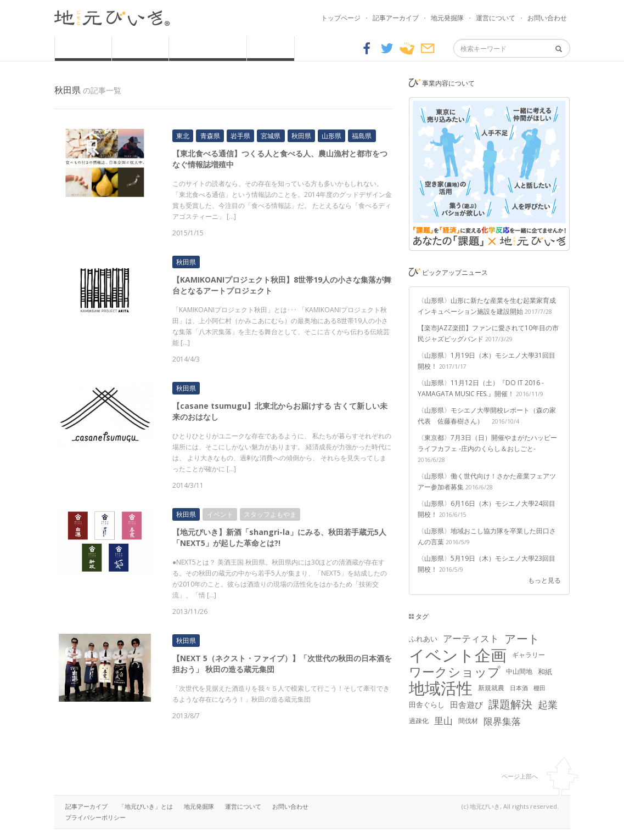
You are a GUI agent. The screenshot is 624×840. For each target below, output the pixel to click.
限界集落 (502, 721)
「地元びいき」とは (146, 806)
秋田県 (301, 136)
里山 (443, 721)
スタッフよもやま (270, 514)
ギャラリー (529, 655)
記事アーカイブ (396, 18)
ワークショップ (455, 672)
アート (522, 639)
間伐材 (468, 721)
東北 (183, 136)
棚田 (539, 688)
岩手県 (240, 136)
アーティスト (471, 638)
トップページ (341, 18)
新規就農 (491, 688)
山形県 (331, 136)
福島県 (362, 136)
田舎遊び (466, 704)
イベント (220, 514)
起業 (548, 704)
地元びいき (112, 18)
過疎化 (419, 721)
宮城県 (271, 136)
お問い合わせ (547, 18)
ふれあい (423, 639)
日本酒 (519, 688)
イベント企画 (458, 655)
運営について (496, 18)
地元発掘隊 (447, 18)
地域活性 (441, 688)
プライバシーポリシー (95, 817)
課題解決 (510, 704)
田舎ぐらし (427, 704)
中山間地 (519, 671)
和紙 (545, 672)
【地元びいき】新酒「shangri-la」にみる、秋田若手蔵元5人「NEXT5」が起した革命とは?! (279, 537)
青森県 (210, 136)
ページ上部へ (520, 776)
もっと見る (544, 580)
